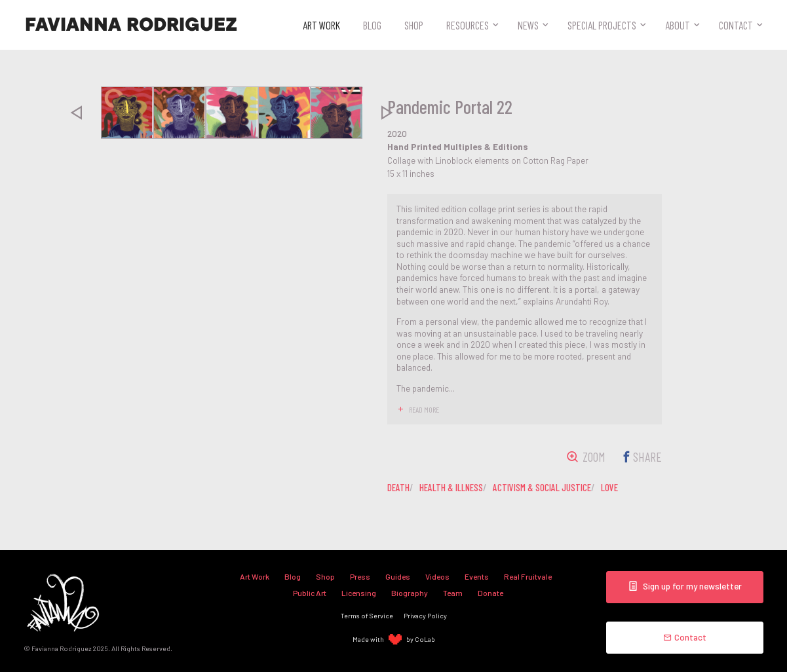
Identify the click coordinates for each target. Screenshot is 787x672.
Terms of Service (367, 615)
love (609, 487)
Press (360, 576)
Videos (437, 576)
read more (424, 409)
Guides (398, 576)
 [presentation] (76, 113)
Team (453, 593)
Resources (468, 25)
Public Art (310, 593)
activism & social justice (542, 487)
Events (477, 576)
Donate (490, 593)
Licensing (359, 593)
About (678, 25)
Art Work (321, 25)
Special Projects (602, 25)
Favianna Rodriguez (131, 25)
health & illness (451, 487)
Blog (372, 25)
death (398, 487)
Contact (736, 25)
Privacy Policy (425, 615)
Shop (414, 25)
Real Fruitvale (528, 576)
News (528, 25)
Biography (410, 593)
